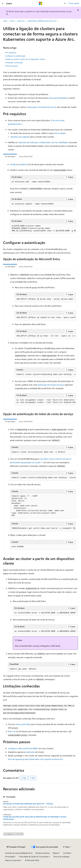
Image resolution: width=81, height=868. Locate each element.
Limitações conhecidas (14, 62)
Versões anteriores (43, 853)
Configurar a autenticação (15, 56)
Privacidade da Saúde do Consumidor (34, 857)
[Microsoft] (41, 3)
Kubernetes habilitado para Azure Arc (42, 21)
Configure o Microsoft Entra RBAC (23, 748)
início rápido (60, 133)
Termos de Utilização (61, 857)
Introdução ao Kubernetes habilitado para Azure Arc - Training (28, 804)
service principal (23, 724)
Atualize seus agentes (20, 137)
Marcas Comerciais (13, 860)
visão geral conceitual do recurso (42, 107)
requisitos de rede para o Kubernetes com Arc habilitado (43, 142)
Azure (12, 21)
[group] (43, 228)
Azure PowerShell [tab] (26, 156)
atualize (22, 164)
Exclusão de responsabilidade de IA (19, 853)
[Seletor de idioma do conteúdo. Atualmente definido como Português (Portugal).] (16, 847)
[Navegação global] (3, 3)
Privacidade (10, 857)
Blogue (56, 853)
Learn (5, 21)
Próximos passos (12, 66)
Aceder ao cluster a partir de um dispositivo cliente (25, 59)
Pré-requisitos (11, 53)
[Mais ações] (76, 21)
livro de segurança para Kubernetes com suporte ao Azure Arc (35, 759)
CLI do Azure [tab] (10, 156)
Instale (13, 164)
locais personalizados (58, 98)
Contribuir (67, 853)
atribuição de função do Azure (51, 385)
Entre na (12, 731)
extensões (30, 752)
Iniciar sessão (74, 3)
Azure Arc (21, 21)
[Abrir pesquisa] (65, 3)
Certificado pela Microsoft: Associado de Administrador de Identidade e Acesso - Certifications (35, 818)
